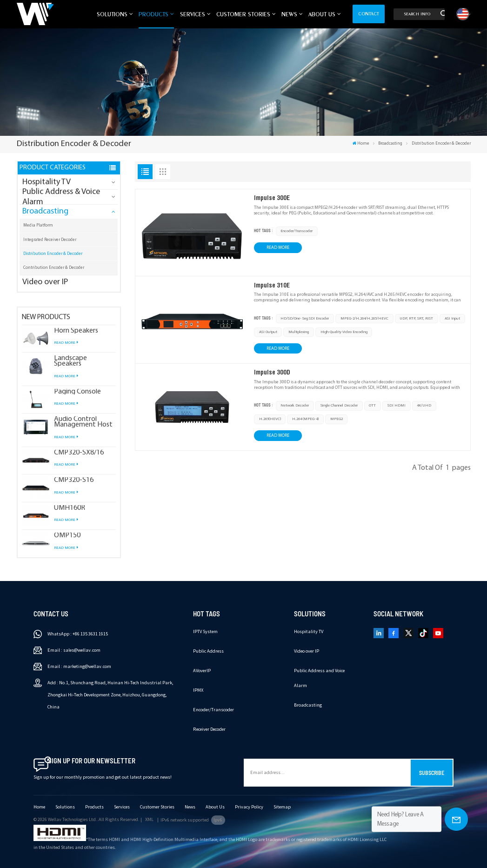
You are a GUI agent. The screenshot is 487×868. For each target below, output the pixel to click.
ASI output (268, 332)
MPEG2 (337, 419)
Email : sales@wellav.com (74, 650)
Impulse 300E (272, 198)
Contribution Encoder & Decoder (54, 268)
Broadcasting (390, 144)
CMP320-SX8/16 (79, 453)
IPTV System (205, 631)
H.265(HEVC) (270, 419)
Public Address (208, 651)
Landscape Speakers (70, 361)
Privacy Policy (249, 807)
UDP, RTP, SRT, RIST (416, 319)
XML (149, 819)
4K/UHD (424, 406)
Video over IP (45, 282)
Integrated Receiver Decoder (50, 240)
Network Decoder (295, 406)
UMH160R (70, 508)
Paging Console (77, 392)
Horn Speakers (76, 331)
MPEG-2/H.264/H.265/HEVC (364, 319)
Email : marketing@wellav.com (79, 666)
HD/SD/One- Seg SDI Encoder (305, 319)
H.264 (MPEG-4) (305, 419)
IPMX (198, 690)
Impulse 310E (272, 285)
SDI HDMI (397, 406)
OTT (372, 406)
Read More (66, 343)
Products (153, 14)
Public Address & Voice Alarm (61, 197)
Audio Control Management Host (83, 422)
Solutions (112, 14)
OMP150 (67, 535)
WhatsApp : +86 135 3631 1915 (78, 634)
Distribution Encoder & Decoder (53, 254)
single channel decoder (339, 406)
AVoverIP (202, 671)
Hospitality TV (47, 182)
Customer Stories (243, 14)
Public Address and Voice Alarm (319, 678)
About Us (322, 14)
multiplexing (299, 332)
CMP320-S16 (74, 480)
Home (361, 143)
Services (193, 14)
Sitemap (282, 807)
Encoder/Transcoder (297, 231)
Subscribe (432, 773)
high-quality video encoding (344, 332)
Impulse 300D (272, 372)
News (289, 14)
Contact (369, 14)
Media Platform (38, 225)
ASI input (452, 319)
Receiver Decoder (209, 729)
